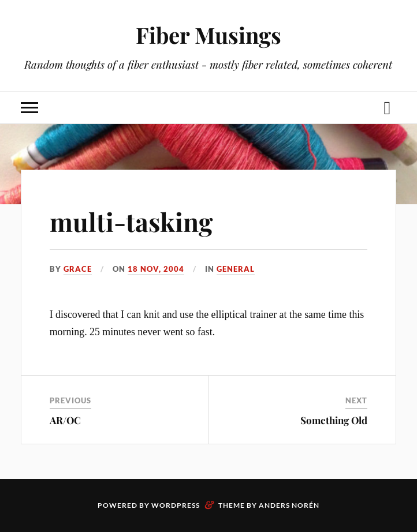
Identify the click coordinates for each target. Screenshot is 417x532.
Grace (78, 269)
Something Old (334, 420)
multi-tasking (131, 221)
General (236, 269)
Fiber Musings (208, 35)
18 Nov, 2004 (156, 269)
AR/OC (65, 420)
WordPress (176, 505)
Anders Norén (289, 505)
